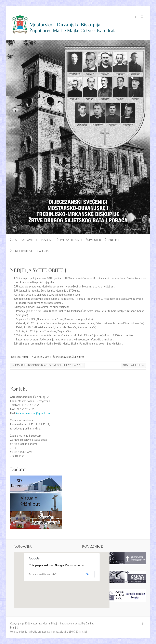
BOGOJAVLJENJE (133, 365)
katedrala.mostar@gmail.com (33, 413)
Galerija (43, 251)
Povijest (47, 240)
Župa (13, 240)
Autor (25, 357)
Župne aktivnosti (69, 240)
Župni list (112, 240)
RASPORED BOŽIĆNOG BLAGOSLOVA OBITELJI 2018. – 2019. (47, 365)
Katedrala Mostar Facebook (136, 17)
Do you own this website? (43, 574)
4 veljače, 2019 (40, 357)
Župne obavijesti (22, 251)
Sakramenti (29, 240)
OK (88, 574)
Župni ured (93, 240)
